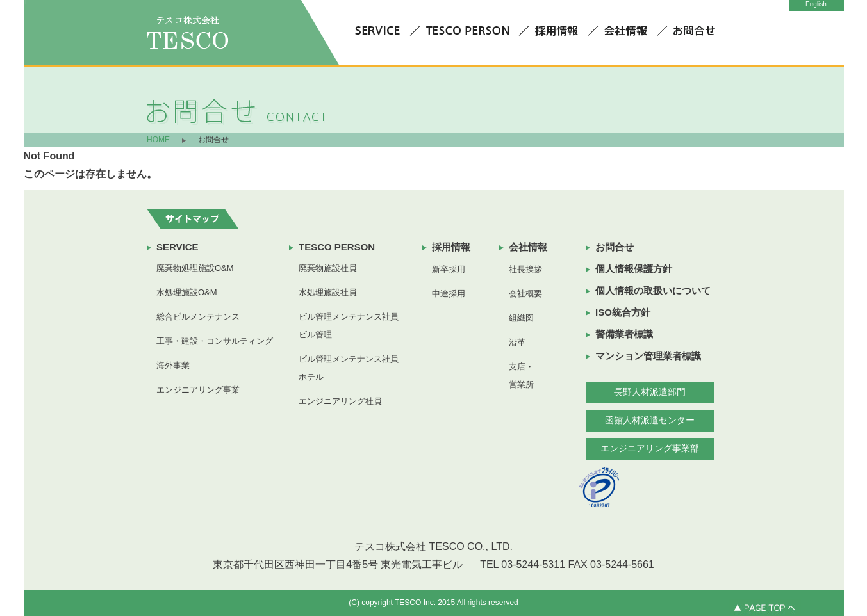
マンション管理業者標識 (648, 356)
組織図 (521, 318)
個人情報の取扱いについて (653, 290)
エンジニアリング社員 (340, 401)
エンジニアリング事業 (198, 390)
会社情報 (528, 247)
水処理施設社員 (328, 292)
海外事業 (173, 365)
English (816, 4)
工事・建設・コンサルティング (215, 341)
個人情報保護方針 (634, 269)
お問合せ (615, 247)
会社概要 (525, 294)
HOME (158, 140)
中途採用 (449, 294)
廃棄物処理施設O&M (195, 268)
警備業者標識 (624, 334)
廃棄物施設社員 (328, 268)
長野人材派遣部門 (650, 392)
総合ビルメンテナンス (198, 317)
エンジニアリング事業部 (650, 448)
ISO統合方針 (623, 312)
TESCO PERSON (337, 247)
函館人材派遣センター (650, 420)
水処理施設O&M (187, 292)
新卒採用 (449, 269)
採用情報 (451, 247)
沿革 (517, 342)
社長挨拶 (525, 269)
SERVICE (178, 247)
